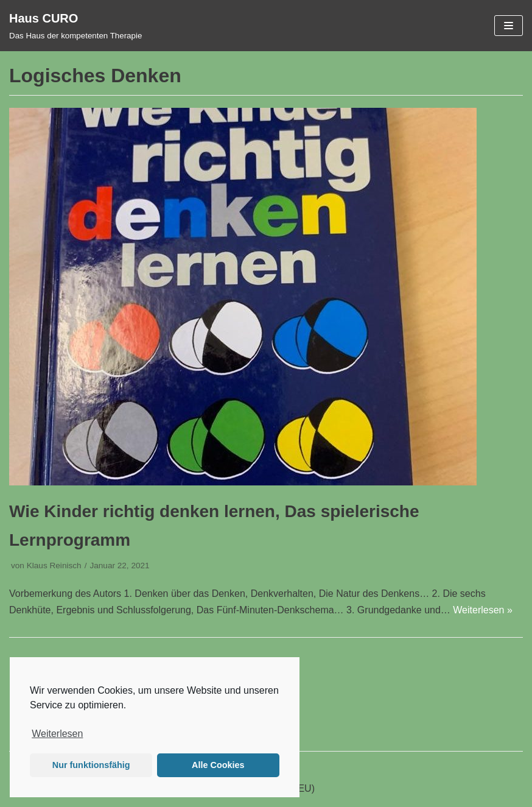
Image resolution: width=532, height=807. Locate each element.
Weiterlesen (57, 734)
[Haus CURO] (75, 26)
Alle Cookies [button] (218, 765)
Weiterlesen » (483, 610)
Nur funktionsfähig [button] (91, 765)
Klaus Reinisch (54, 566)
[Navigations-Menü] (509, 26)
